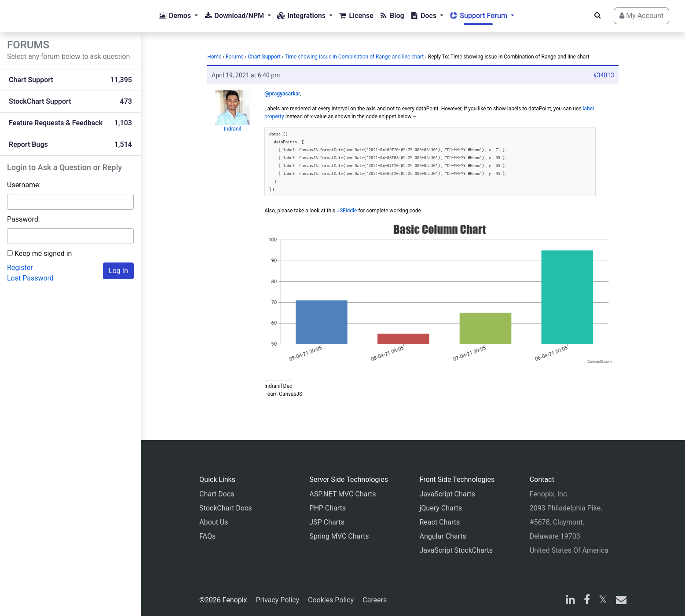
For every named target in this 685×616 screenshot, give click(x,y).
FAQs (207, 536)
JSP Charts (327, 522)
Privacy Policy (278, 600)
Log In (118, 271)
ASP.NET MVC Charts (342, 494)
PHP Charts (328, 508)
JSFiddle (347, 211)
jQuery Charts (440, 508)
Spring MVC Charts (339, 536)
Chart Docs (217, 494)
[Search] (598, 15)
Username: (24, 185)
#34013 (604, 75)
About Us (214, 522)
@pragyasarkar (282, 94)
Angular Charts (443, 536)
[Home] (42, 16)
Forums (235, 57)
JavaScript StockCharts (456, 550)
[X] (603, 601)
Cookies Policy (331, 600)
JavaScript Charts (447, 494)
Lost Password (30, 278)
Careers (375, 600)
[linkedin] (570, 601)
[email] (619, 601)
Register (20, 268)
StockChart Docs (225, 508)
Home (214, 57)
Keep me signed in (43, 253)
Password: (24, 219)
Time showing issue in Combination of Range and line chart (354, 57)
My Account (641, 16)
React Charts (440, 522)
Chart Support (264, 57)
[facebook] (587, 601)
